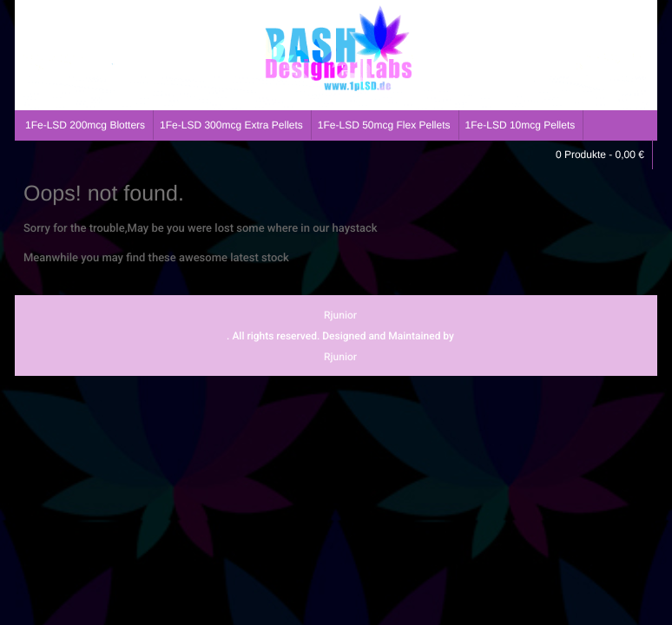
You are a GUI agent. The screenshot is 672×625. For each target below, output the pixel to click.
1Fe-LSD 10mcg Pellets (520, 125)
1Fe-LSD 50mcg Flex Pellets (384, 125)
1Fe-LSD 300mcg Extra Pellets (231, 125)
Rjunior (340, 315)
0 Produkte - (600, 155)
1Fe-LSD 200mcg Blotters (85, 125)
